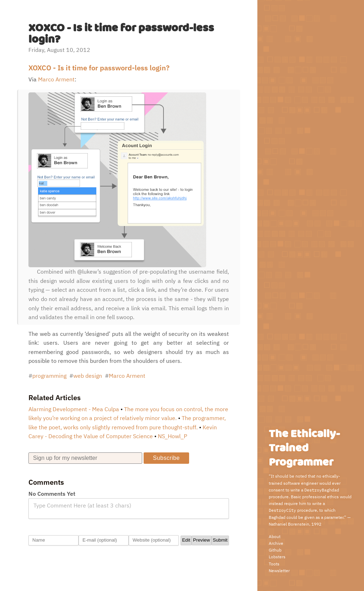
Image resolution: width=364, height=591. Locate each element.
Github (275, 550)
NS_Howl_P (173, 436)
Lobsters (277, 557)
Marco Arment (56, 79)
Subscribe (166, 458)
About (275, 536)
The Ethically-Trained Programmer (304, 448)
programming (49, 376)
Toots (274, 564)
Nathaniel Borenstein (289, 524)
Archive (276, 543)
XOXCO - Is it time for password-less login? (99, 68)
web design (88, 376)
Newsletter (279, 571)
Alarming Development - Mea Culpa (74, 409)
